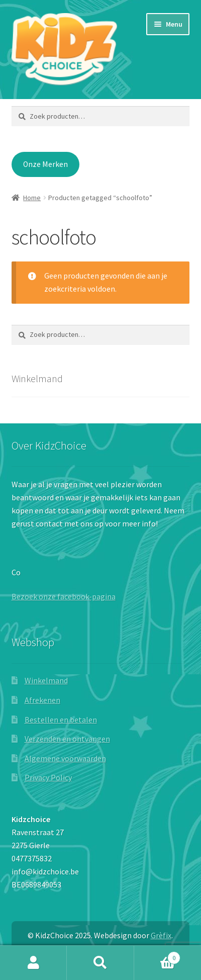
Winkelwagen (158, 956)
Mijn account (33, 963)
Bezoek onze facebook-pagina (64, 596)
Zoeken (100, 963)
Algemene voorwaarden (65, 758)
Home (32, 198)
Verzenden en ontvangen (67, 739)
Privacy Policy (48, 777)
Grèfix (161, 935)
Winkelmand (46, 680)
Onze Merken (45, 164)
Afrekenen (42, 700)
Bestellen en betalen (61, 720)
